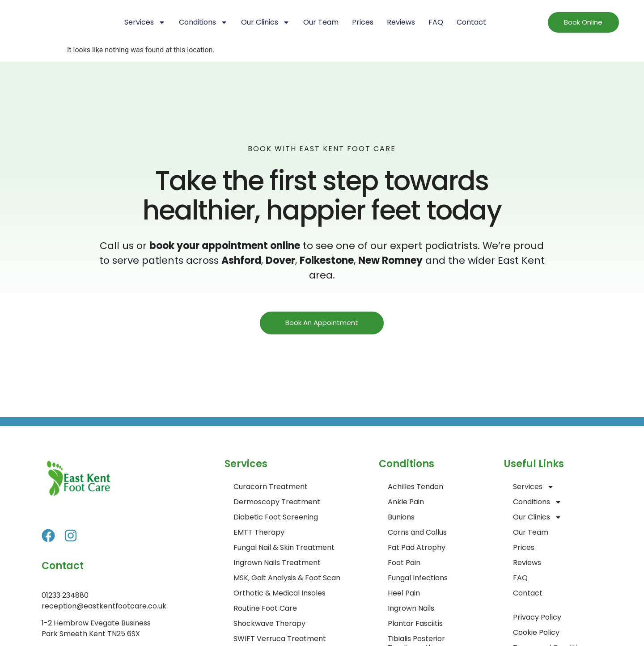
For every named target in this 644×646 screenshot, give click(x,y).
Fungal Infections (418, 578)
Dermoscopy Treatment (277, 502)
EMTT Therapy (259, 532)
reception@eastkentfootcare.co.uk (104, 606)
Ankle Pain (406, 502)
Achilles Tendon (415, 487)
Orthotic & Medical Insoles (280, 593)
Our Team (321, 22)
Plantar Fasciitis (415, 623)
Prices (363, 22)
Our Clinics (265, 22)
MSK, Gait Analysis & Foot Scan (287, 578)
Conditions (203, 22)
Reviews (401, 22)
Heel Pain (404, 593)
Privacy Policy (537, 617)
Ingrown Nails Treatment (277, 563)
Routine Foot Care (265, 608)
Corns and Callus (417, 532)
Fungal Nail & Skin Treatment (284, 547)
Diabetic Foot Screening (276, 517)
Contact (471, 22)
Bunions (401, 517)
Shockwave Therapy (269, 623)
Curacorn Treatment (271, 487)
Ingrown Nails (411, 608)
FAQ (436, 22)
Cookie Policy (536, 632)
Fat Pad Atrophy (417, 547)
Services (145, 22)
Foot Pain (404, 563)
